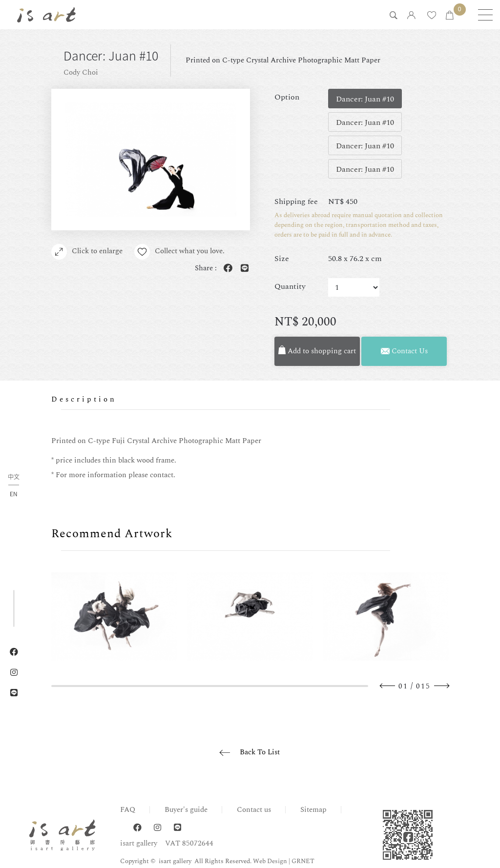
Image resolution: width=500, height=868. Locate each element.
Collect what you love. (179, 252)
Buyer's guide (186, 810)
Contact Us (404, 351)
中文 (14, 477)
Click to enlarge (87, 252)
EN (13, 494)
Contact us (254, 810)
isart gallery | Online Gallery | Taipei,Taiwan (46, 15)
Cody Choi (81, 72)
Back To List (260, 752)
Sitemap (313, 810)
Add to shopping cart (317, 351)
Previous (388, 686)
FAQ (128, 810)
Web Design (270, 861)
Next (441, 686)
